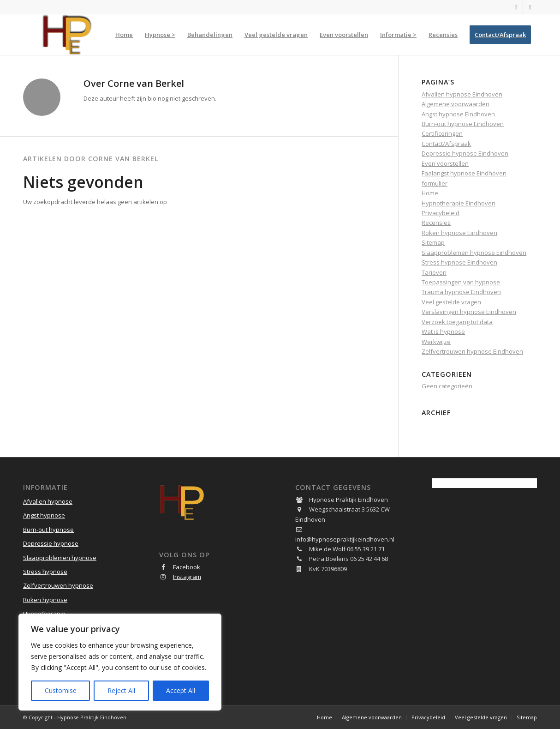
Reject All (121, 690)
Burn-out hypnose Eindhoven (463, 124)
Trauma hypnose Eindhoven (461, 292)
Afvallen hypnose (48, 501)
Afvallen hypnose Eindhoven (462, 94)
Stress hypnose (45, 572)
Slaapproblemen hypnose (60, 558)
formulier (435, 183)
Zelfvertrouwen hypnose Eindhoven (472, 351)
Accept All (181, 690)
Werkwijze (436, 342)
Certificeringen (442, 133)
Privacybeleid (441, 213)
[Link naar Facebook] (516, 7)
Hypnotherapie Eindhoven (459, 203)
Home (430, 193)
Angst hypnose (44, 515)
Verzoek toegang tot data (457, 322)
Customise (61, 690)
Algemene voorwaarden (456, 104)
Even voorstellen (445, 163)
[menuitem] (124, 35)
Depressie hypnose (51, 543)
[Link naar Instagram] (530, 7)
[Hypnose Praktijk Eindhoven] (67, 35)
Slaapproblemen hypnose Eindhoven (474, 253)
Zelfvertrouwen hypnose (58, 585)
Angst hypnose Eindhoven (458, 114)
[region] (120, 662)
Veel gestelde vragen (451, 302)
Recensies (436, 223)
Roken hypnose (45, 600)
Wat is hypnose (443, 331)
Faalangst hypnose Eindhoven (464, 173)
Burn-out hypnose (48, 530)
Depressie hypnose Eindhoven (465, 153)
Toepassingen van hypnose (461, 282)
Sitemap (433, 242)
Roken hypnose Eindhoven (459, 233)
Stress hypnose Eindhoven (459, 262)
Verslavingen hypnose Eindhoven (469, 312)
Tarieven (434, 272)
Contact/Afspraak (446, 144)
